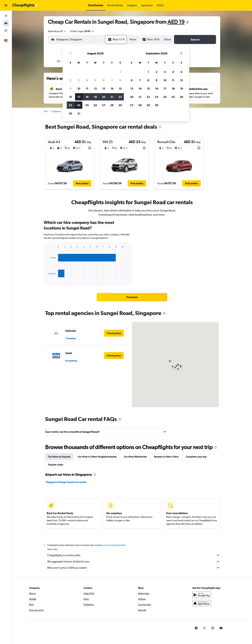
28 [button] (112, 105)
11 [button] (87, 88)
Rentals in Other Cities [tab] (166, 457)
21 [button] (112, 97)
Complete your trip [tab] (196, 457)
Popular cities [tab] (56, 465)
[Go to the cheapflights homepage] (25, 5)
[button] (6, 5)
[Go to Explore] (6, 30)
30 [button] (70, 113)
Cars (46, 111)
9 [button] (70, 88)
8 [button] (120, 80)
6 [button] (104, 80)
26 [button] (95, 105)
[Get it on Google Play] (202, 595)
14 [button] (112, 88)
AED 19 (176, 22)
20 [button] (104, 97)
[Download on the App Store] (202, 603)
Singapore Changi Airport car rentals (66, 482)
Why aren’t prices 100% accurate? (134, 568)
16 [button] (70, 97)
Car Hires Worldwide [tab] (135, 457)
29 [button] (120, 105)
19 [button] (95, 97)
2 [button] (70, 80)
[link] (132, 297)
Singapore (56, 111)
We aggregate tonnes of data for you (134, 561)
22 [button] (120, 97)
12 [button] (95, 88)
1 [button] (120, 72)
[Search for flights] (6, 16)
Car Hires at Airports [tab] (59, 457)
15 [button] (120, 88)
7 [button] (112, 80)
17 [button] (79, 97)
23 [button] (70, 105)
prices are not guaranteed (114, 545)
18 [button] (87, 97)
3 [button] (79, 80)
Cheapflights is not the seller (134, 555)
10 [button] (79, 88)
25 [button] (87, 105)
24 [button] (79, 105)
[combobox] (57, 31)
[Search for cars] (6, 23)
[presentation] (187, 22)
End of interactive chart (47, 279)
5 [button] (95, 80)
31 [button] (79, 113)
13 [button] (104, 88)
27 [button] (104, 105)
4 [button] (87, 80)
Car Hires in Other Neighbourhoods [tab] (97, 457)
